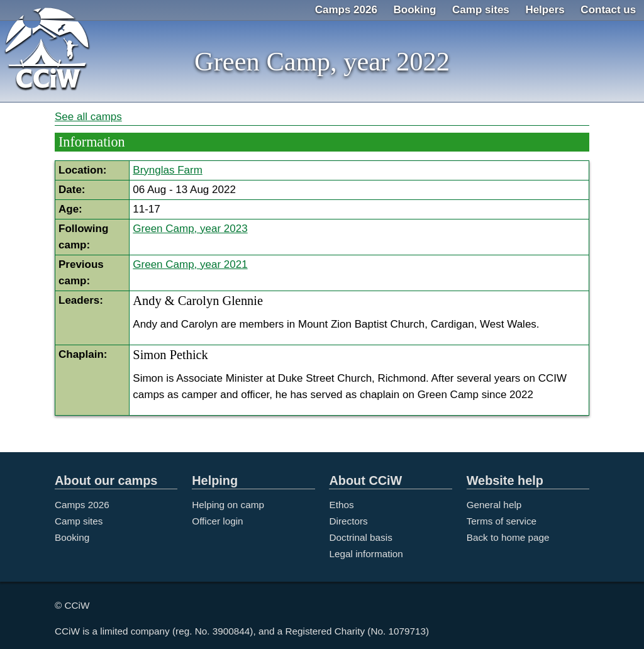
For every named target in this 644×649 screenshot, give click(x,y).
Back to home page (508, 537)
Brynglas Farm (168, 170)
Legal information (366, 554)
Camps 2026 (346, 10)
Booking (415, 10)
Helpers (545, 10)
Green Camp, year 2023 (190, 229)
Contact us (608, 10)
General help (494, 505)
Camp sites (481, 10)
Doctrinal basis (360, 537)
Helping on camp (228, 505)
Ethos (341, 505)
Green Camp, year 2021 (190, 264)
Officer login (217, 521)
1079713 (408, 631)
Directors (348, 521)
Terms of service (502, 521)
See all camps (88, 117)
